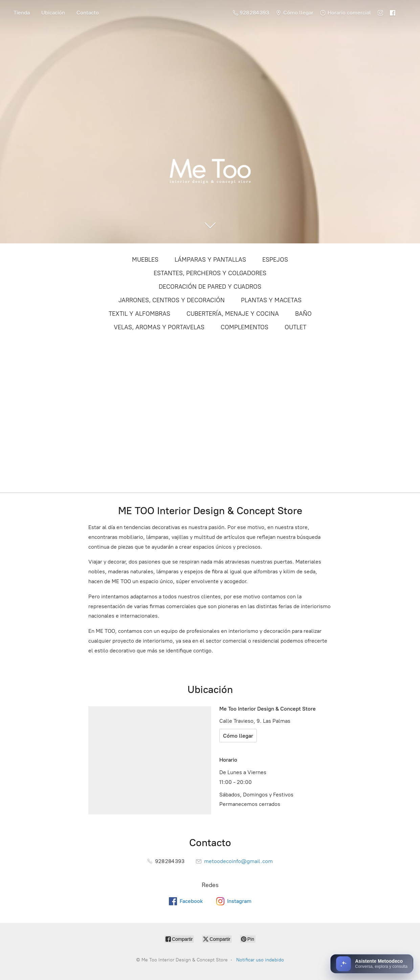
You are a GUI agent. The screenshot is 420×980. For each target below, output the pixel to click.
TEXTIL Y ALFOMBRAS (139, 314)
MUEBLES (145, 260)
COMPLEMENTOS (245, 327)
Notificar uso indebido (260, 960)
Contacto (88, 13)
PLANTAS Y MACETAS (271, 300)
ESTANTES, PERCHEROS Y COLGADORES (210, 273)
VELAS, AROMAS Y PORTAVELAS (159, 327)
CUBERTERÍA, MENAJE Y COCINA (233, 314)
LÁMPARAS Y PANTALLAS (210, 260)
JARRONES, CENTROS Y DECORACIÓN (172, 300)
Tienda (22, 13)
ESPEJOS (275, 260)
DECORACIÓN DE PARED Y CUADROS (210, 287)
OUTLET (295, 327)
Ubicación (53, 13)
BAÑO (303, 314)
